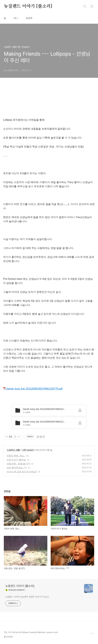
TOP (92, 634)
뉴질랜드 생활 (13, 450)
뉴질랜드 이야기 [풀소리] (28, 6)
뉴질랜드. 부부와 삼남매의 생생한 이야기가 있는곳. (27, 597)
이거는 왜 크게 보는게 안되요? (22, 472)
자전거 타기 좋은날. (16, 460)
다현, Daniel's (28, 450)
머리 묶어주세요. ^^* (17, 468)
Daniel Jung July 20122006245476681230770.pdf (33, 389)
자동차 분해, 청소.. (16, 456)
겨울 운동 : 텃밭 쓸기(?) (18, 464)
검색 (85, 6)
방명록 (29, 18)
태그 (16, 18)
